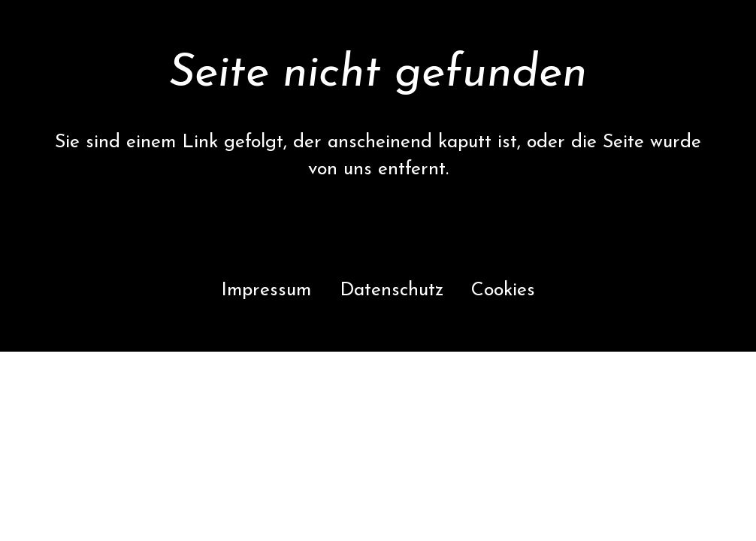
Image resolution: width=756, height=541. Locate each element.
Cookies (503, 290)
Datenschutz (392, 290)
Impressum (266, 290)
